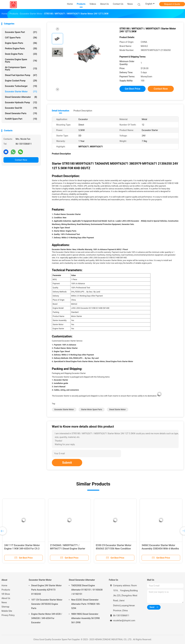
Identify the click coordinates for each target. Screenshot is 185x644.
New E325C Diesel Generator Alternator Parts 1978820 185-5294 (86, 604)
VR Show (6, 594)
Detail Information (61, 111)
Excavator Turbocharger (21, 86)
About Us (6, 598)
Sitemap (5, 607)
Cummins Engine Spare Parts (21, 61)
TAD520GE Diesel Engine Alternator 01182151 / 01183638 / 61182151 (87, 590)
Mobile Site (7, 611)
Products (6, 590)
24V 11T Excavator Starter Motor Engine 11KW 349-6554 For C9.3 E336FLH (22, 549)
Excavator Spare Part (21, 32)
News (4, 602)
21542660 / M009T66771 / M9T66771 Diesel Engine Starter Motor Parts (68, 549)
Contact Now (21, 160)
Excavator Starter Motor (21, 92)
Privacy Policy (8, 615)
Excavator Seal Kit (21, 108)
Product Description (83, 111)
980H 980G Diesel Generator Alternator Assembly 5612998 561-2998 (85, 618)
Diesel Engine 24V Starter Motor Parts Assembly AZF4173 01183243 (46, 590)
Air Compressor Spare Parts (21, 69)
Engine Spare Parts (21, 43)
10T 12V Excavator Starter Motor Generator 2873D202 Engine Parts (47, 604)
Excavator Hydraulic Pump (21, 102)
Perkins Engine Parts (21, 49)
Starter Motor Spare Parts (92, 410)
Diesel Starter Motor (118, 410)
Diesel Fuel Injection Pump (21, 75)
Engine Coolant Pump (21, 81)
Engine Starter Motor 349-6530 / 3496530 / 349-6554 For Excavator (47, 618)
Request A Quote (172, 4)
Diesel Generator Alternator (21, 97)
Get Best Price (133, 89)
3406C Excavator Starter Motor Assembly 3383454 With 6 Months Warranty (160, 549)
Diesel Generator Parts (21, 113)
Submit (67, 463)
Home (4, 585)
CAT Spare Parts (21, 38)
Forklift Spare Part (21, 119)
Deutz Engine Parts (21, 54)
